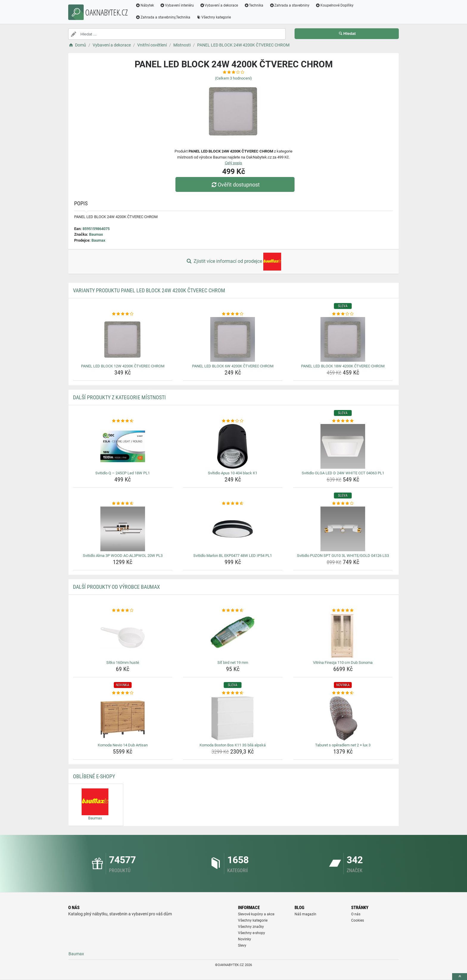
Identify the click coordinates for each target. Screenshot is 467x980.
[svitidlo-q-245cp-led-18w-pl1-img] (123, 446)
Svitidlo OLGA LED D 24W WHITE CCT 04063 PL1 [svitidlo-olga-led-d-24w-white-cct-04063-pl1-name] (343, 473)
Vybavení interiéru (177, 5)
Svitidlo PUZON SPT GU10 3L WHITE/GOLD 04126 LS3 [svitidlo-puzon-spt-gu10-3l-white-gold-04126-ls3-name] (343, 556)
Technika (254, 5)
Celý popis (233, 163)
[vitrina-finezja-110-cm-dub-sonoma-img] (343, 636)
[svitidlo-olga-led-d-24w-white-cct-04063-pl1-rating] (343, 421)
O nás (356, 914)
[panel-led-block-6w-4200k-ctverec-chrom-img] (233, 339)
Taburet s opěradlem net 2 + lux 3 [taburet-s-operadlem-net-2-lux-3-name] (343, 745)
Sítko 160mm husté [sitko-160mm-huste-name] (123, 663)
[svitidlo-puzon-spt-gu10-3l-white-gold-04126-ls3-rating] (343, 504)
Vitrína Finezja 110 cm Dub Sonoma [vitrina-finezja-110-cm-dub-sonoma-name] (343, 663)
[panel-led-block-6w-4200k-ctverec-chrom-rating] (233, 314)
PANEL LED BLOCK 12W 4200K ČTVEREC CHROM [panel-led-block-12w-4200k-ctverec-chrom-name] (123, 366)
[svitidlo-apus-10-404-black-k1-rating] (233, 421)
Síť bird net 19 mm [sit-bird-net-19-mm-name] (233, 663)
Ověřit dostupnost (235, 185)
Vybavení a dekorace (219, 5)
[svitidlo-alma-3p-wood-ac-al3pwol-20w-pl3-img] (123, 529)
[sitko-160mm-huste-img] (123, 636)
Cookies (358, 920)
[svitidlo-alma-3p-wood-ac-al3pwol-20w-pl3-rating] (123, 504)
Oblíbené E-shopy (94, 776)
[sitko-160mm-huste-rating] (123, 611)
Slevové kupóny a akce (256, 914)
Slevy (242, 945)
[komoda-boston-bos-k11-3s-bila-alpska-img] (233, 718)
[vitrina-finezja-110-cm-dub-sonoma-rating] (343, 611)
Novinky (245, 939)
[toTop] (460, 977)
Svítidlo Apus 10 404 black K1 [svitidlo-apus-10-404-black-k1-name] (233, 473)
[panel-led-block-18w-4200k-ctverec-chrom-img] (343, 339)
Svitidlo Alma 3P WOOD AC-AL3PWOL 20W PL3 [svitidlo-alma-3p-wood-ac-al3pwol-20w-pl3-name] (123, 556)
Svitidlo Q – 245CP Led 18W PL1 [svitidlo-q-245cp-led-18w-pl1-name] (123, 473)
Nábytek (145, 5)
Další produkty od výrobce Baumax (116, 587)
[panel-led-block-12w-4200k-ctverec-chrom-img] (123, 339)
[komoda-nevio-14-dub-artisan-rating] (123, 693)
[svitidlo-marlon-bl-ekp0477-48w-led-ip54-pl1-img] (233, 529)
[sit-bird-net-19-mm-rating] (233, 611)
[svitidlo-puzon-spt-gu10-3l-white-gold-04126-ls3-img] (343, 529)
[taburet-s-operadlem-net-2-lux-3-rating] (343, 693)
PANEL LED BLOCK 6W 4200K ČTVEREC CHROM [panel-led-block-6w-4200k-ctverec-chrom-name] (233, 366)
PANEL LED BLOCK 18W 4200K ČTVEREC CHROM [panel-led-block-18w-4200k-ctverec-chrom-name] (343, 366)
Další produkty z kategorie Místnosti (119, 397)
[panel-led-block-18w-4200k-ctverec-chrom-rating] (343, 314)
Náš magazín (305, 914)
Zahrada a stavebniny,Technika (163, 17)
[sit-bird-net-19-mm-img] (233, 636)
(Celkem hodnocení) (233, 78)
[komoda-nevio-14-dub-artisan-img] (123, 718)
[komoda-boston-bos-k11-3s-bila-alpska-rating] (233, 693)
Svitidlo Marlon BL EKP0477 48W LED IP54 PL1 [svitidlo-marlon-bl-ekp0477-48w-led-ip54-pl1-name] (233, 556)
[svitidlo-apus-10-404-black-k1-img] (233, 446)
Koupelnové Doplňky (334, 5)
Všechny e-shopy (252, 933)
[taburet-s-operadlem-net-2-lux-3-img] (343, 718)
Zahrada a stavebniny (289, 5)
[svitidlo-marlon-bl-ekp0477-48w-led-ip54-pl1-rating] (233, 504)
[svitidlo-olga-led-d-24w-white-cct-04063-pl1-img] (343, 446)
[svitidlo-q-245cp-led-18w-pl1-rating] (123, 421)
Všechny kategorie (214, 17)
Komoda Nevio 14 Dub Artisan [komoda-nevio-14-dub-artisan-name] (123, 745)
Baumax (96, 234)
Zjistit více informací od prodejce (233, 262)
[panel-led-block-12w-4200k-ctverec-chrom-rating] (123, 314)
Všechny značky (251, 927)
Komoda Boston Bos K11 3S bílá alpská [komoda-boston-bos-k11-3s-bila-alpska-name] (233, 745)
